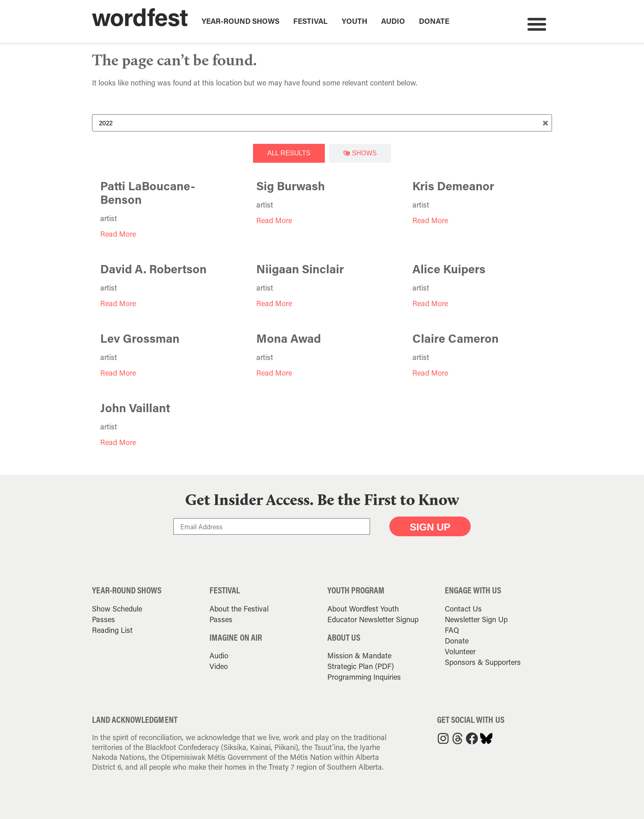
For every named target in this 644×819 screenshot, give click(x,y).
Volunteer (460, 651)
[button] (537, 24)
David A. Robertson (153, 269)
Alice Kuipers (449, 269)
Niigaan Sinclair (300, 269)
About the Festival (239, 609)
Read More (118, 234)
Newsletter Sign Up (476, 619)
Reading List (112, 630)
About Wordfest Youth (363, 609)
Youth (354, 21)
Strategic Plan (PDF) (361, 666)
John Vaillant (135, 408)
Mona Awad (289, 338)
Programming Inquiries (364, 677)
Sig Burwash (291, 186)
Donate (434, 21)
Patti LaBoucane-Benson (148, 193)
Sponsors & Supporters (483, 662)
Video (219, 666)
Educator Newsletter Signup (373, 619)
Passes (103, 619)
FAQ (452, 630)
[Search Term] (322, 123)
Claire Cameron (455, 338)
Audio (393, 21)
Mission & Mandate (359, 655)
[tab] (289, 153)
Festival (310, 21)
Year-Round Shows (240, 21)
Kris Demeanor (453, 186)
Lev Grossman (140, 338)
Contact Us (463, 609)
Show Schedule (117, 609)
